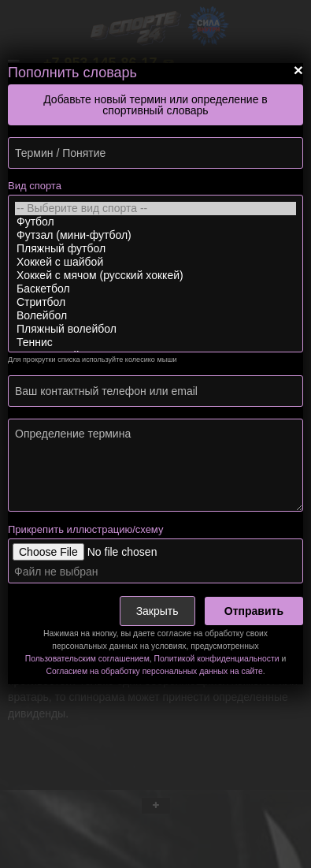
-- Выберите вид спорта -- (155, 209)
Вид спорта (35, 186)
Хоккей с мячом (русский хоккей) (155, 276)
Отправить (254, 611)
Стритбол (155, 302)
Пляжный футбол (155, 249)
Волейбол (155, 316)
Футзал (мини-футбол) (155, 235)
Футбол (155, 222)
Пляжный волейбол (155, 329)
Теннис (155, 343)
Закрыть (157, 611)
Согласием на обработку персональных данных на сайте (154, 671)
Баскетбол (155, 289)
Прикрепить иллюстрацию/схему (85, 529)
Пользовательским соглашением (87, 659)
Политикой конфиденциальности (217, 659)
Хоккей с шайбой (155, 262)
